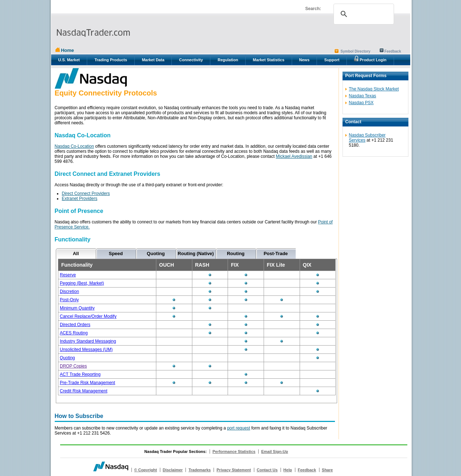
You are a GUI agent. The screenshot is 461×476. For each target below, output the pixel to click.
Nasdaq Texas (363, 96)
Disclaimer (173, 470)
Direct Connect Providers (86, 193)
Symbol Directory (356, 51)
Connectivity (191, 60)
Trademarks (200, 470)
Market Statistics (268, 60)
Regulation (228, 60)
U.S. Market (69, 60)
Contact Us (267, 470)
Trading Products (111, 60)
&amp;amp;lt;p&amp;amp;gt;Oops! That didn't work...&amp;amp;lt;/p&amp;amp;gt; (195, 326)
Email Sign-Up (275, 451)
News (305, 60)
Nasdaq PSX (361, 103)
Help (288, 470)
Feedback (393, 51)
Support (332, 60)
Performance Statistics (234, 451)
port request (238, 428)
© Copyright (146, 470)
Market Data (153, 60)
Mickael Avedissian (294, 156)
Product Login (370, 59)
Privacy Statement (234, 470)
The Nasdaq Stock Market (374, 89)
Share (328, 470)
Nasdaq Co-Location (74, 146)
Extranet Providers (80, 199)
